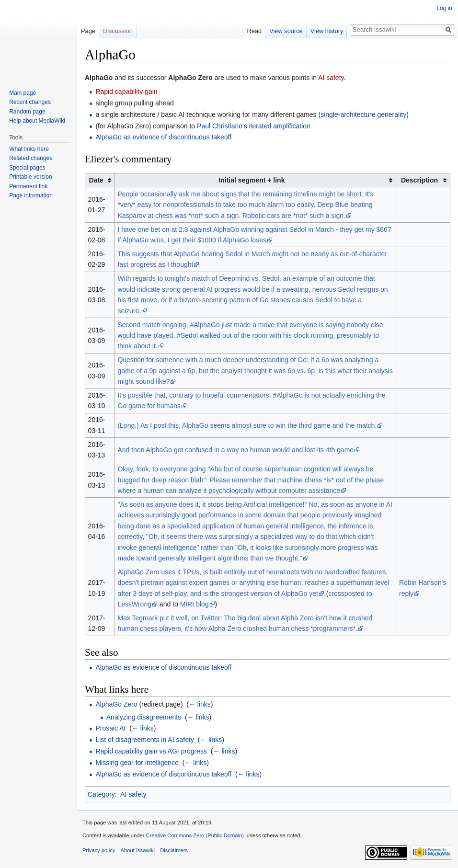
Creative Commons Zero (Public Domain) (195, 835)
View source (286, 31)
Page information (31, 195)
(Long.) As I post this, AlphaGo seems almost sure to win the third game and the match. (247, 425)
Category (101, 794)
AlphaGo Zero (116, 704)
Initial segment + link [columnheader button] (252, 180)
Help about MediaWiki (37, 121)
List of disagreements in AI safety (144, 740)
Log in (444, 8)
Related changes (31, 158)
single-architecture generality (363, 114)
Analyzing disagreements (144, 717)
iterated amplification (280, 126)
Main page (23, 93)
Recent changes (30, 102)
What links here (29, 149)
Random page (27, 112)
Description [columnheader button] (419, 180)
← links (200, 704)
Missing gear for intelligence (137, 763)
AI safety (331, 78)
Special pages (27, 168)
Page (88, 31)
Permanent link (28, 186)
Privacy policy (99, 850)
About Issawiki (138, 850)
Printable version (30, 177)
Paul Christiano (220, 126)
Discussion (118, 31)
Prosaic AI (110, 728)
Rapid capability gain (126, 91)
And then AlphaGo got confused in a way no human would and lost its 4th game (235, 450)
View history (327, 31)
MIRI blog (195, 604)
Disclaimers (174, 850)
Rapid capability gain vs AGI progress (151, 751)
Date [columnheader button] (96, 180)
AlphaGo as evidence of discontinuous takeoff (163, 137)
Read (255, 31)
